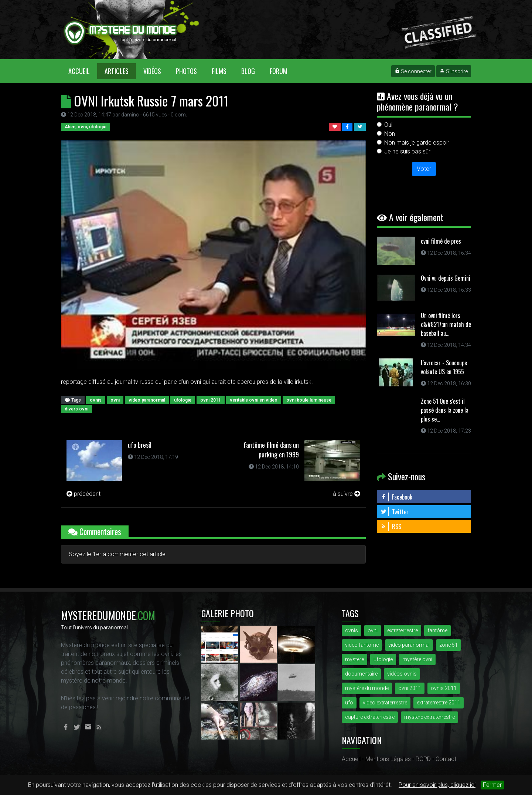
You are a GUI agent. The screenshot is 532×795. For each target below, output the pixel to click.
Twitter (395, 512)
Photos (186, 71)
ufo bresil (140, 445)
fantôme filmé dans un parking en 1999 (271, 450)
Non (390, 134)
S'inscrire (454, 71)
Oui (388, 125)
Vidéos (152, 71)
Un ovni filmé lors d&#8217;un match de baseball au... (446, 324)
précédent (83, 494)
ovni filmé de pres (441, 241)
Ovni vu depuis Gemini (446, 278)
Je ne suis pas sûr (407, 151)
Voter (424, 169)
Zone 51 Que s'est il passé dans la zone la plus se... (445, 410)
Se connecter (413, 71)
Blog (248, 71)
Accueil (83, 71)
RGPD (423, 759)
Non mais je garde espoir (417, 143)
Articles (117, 71)
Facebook (396, 497)
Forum (279, 71)
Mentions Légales (388, 759)
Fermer (492, 785)
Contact (446, 759)
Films (219, 71)
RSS (391, 527)
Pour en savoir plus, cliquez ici (437, 785)
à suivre (347, 494)
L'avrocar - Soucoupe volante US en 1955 (444, 367)
